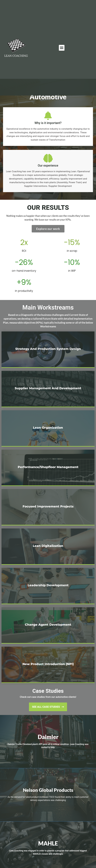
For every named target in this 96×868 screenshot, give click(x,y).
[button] (62, 48)
